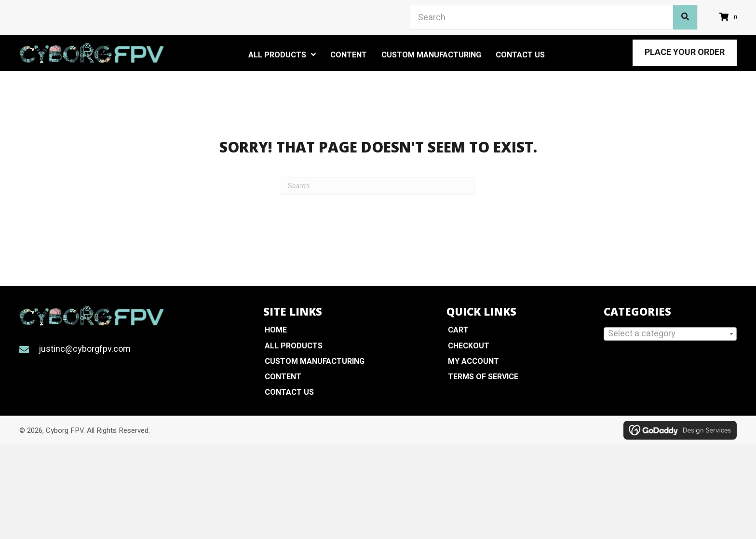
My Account (473, 361)
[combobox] (670, 334)
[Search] (378, 186)
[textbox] (670, 334)
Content (283, 377)
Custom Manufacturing (315, 361)
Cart (458, 330)
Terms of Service (483, 377)
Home (276, 330)
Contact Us (289, 392)
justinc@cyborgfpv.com (85, 349)
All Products (294, 346)
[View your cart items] (730, 18)
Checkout (469, 346)
